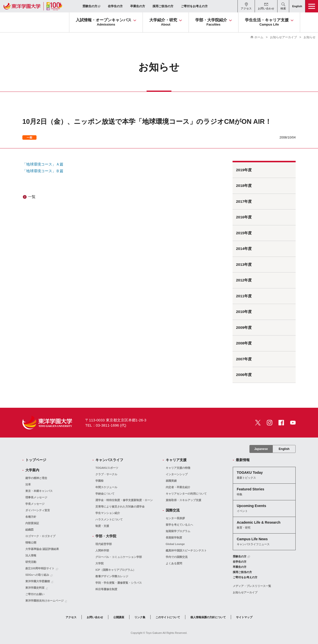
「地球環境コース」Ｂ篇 (43, 171)
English (284, 449)
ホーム (259, 37)
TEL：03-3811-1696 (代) (106, 425)
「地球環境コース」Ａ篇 (43, 164)
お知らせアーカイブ (283, 37)
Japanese (261, 449)
